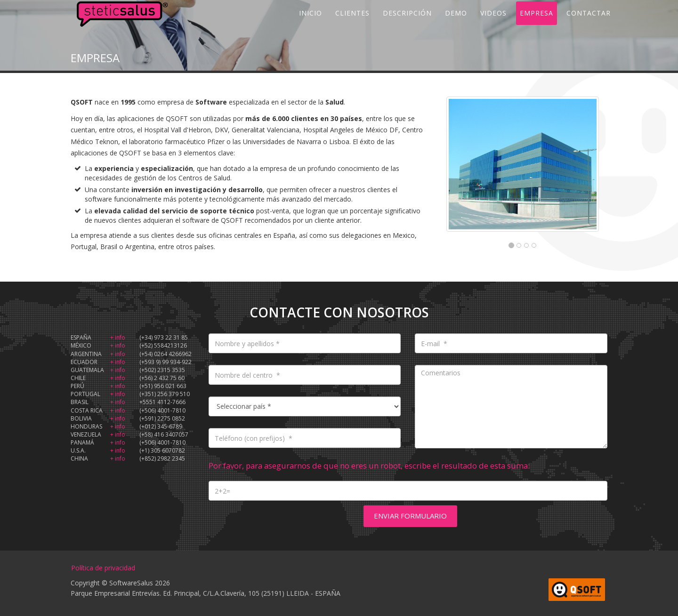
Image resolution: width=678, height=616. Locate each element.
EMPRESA (537, 23)
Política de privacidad (103, 568)
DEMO (456, 23)
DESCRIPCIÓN (407, 23)
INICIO (311, 23)
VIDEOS (493, 23)
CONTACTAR (589, 23)
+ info (118, 337)
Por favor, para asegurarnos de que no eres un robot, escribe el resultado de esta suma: (369, 466)
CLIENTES (352, 23)
